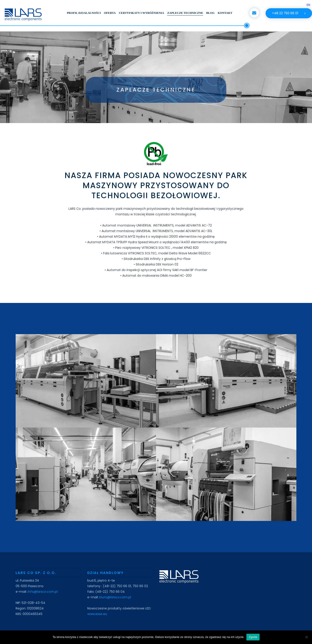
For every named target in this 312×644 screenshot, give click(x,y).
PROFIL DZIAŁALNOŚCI (84, 13)
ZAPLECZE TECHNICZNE (185, 13)
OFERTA (110, 13)
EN (308, 5)
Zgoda (253, 637)
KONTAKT (225, 13)
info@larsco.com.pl (42, 592)
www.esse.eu (97, 614)
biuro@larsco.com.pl (115, 597)
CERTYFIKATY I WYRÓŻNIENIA (141, 13)
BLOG (210, 13)
